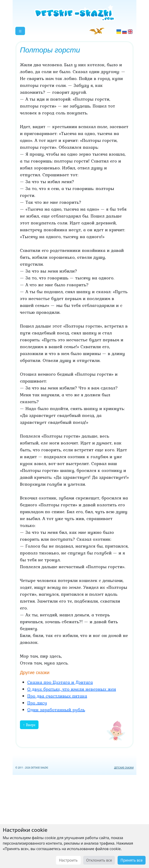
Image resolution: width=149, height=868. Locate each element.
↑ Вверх (29, 725)
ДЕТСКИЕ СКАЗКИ (124, 768)
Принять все (132, 860)
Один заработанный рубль (56, 710)
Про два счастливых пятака (57, 696)
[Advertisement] (74, 821)
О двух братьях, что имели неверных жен (72, 689)
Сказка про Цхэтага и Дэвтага (60, 682)
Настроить (68, 860)
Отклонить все (99, 860)
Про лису (37, 703)
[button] (20, 31)
